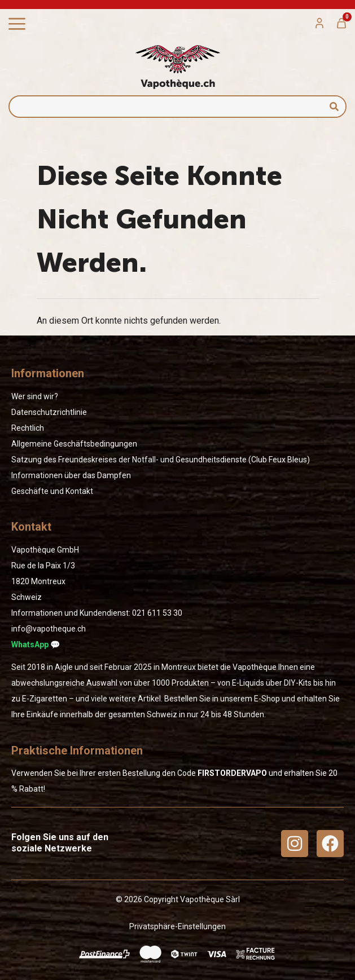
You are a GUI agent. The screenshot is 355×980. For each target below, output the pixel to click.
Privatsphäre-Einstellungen (177, 926)
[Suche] (334, 107)
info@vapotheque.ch (49, 629)
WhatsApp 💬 (36, 644)
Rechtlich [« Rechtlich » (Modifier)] (28, 428)
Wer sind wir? (35, 396)
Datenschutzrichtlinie (49, 412)
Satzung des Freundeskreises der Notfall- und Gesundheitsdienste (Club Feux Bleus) (161, 460)
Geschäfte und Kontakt (52, 491)
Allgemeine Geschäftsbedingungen (74, 444)
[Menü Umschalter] (17, 24)
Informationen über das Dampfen (71, 475)
